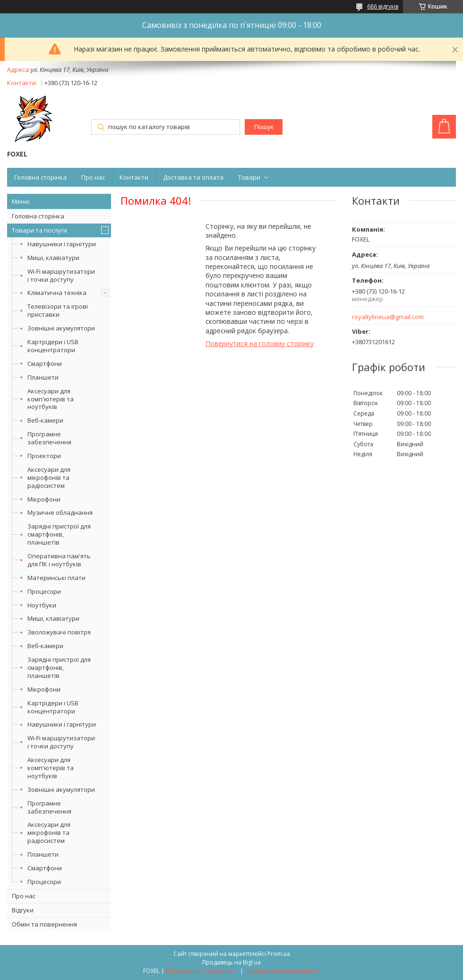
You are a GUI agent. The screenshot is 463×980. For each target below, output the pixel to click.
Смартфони (45, 364)
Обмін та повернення (44, 924)
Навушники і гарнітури (62, 244)
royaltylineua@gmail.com (388, 317)
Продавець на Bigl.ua (231, 962)
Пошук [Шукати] (264, 127)
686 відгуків (383, 6)
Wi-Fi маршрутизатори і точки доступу (61, 275)
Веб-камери (45, 420)
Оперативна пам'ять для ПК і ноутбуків (59, 560)
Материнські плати (56, 578)
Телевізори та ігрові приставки (58, 310)
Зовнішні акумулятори (61, 328)
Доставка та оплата (193, 177)
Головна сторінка (40, 177)
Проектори (44, 456)
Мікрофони (44, 499)
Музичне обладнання (60, 512)
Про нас (93, 177)
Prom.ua (279, 954)
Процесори (44, 591)
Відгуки (23, 910)
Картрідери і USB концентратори (53, 346)
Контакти (134, 177)
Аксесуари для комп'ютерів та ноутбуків (51, 399)
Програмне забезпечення (49, 438)
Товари (249, 177)
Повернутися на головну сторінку (260, 343)
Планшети (43, 377)
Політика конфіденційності (282, 971)
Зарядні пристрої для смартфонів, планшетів (59, 534)
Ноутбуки (42, 605)
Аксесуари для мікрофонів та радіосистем (49, 477)
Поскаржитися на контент (202, 971)
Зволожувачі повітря (59, 632)
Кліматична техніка (57, 293)
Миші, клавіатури (53, 258)
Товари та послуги (39, 230)
